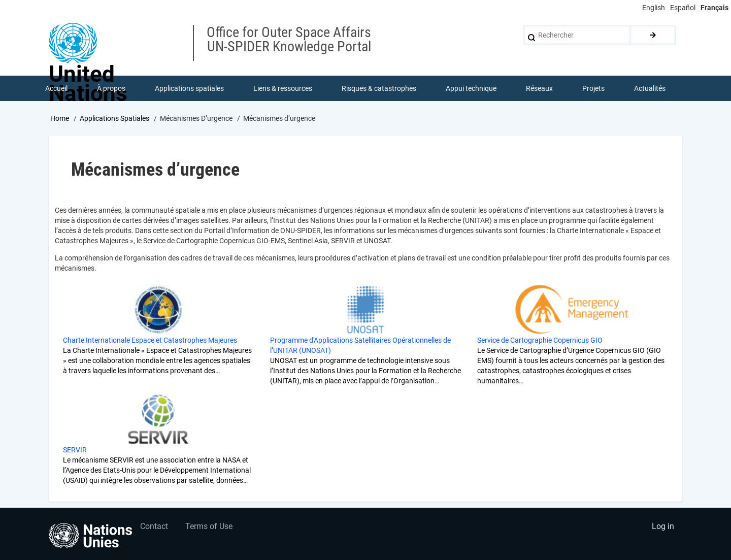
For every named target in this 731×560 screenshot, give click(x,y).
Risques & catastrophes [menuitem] (379, 88)
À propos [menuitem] (111, 88)
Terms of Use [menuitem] (209, 527)
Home (60, 118)
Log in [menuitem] (663, 527)
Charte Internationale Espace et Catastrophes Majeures (150, 341)
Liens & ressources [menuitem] (283, 88)
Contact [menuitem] (154, 527)
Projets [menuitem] (593, 88)
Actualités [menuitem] (650, 88)
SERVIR (75, 450)
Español (683, 8)
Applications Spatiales (114, 118)
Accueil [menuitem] (56, 88)
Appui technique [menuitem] (471, 88)
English (654, 8)
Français (715, 8)
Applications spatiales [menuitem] (189, 88)
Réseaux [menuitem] (539, 88)
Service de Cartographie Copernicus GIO (540, 341)
